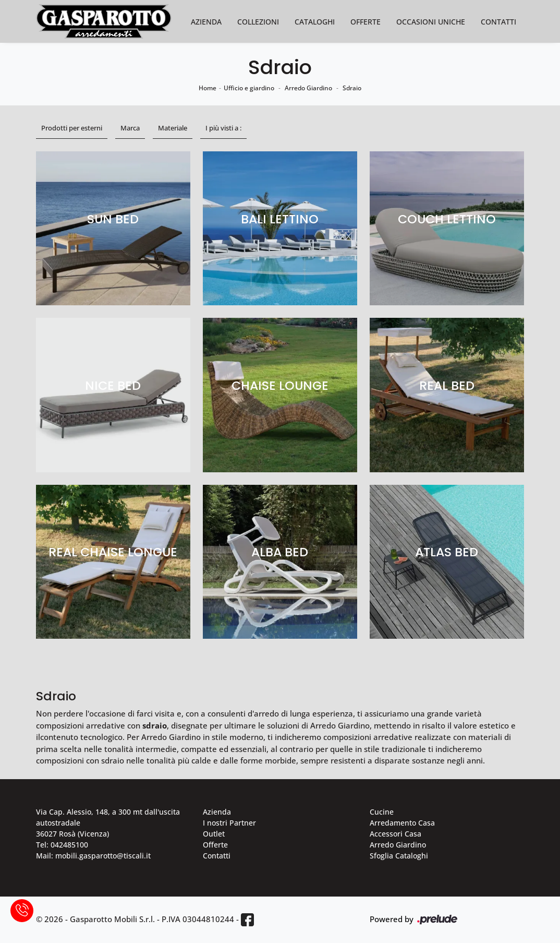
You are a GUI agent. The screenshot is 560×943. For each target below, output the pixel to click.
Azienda (206, 22)
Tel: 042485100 (62, 845)
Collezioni (258, 22)
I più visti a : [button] (223, 128)
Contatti (498, 22)
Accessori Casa (395, 834)
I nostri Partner (229, 823)
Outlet (214, 834)
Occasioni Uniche (431, 22)
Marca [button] (130, 128)
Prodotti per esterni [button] (72, 128)
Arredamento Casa (402, 823)
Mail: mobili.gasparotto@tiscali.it (93, 856)
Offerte (366, 22)
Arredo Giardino (308, 88)
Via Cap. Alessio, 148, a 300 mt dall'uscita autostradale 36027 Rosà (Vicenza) (108, 823)
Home (208, 88)
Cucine (382, 812)
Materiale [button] (173, 128)
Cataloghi (315, 22)
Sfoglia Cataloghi (399, 856)
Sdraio (352, 88)
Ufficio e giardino (249, 88)
